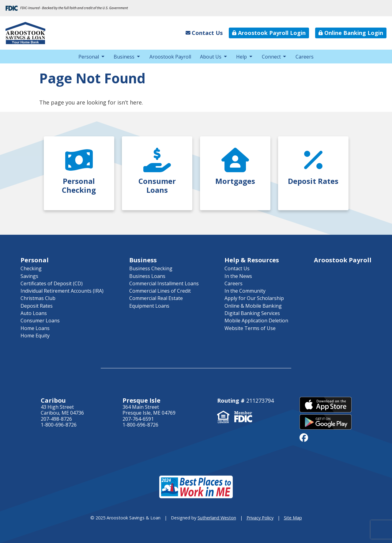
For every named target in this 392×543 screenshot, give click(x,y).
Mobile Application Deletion (256, 321)
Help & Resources (252, 260)
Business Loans (147, 276)
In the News (238, 276)
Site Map (293, 518)
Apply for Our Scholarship (254, 298)
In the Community (245, 291)
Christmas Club (38, 298)
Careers (305, 57)
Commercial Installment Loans (164, 283)
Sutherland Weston (217, 518)
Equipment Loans (149, 306)
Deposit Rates (37, 306)
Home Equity (35, 336)
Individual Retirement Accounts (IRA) (62, 291)
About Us (211, 57)
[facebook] (304, 437)
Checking (31, 268)
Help (241, 57)
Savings (29, 276)
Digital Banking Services (252, 313)
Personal (89, 57)
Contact (204, 33)
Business (124, 57)
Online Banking (351, 33)
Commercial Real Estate (156, 298)
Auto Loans (34, 313)
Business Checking (151, 268)
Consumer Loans (40, 321)
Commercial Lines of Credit (160, 291)
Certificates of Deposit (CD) (52, 283)
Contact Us (237, 268)
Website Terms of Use (250, 328)
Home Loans (35, 328)
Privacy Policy (260, 518)
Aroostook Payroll (269, 33)
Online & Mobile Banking (253, 306)
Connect (271, 57)
